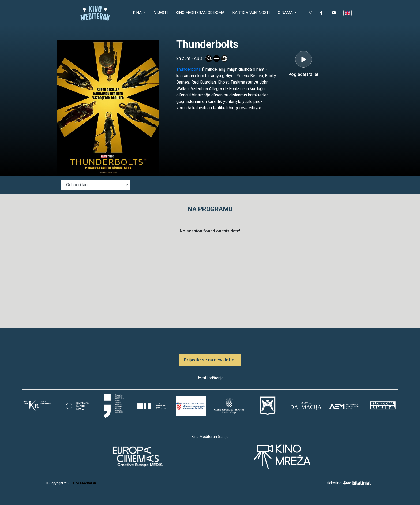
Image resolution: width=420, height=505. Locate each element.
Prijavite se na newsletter (210, 360)
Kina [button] (138, 13)
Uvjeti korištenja (210, 378)
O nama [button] (286, 13)
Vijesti (161, 13)
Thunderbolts (189, 69)
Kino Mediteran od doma (201, 12)
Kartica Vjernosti (251, 13)
